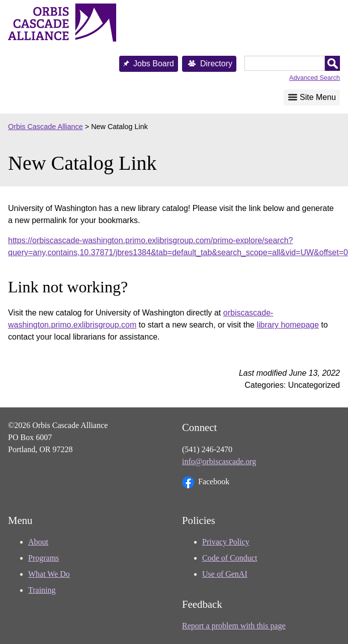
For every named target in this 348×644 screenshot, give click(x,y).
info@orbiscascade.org (219, 461)
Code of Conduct (230, 558)
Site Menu (318, 97)
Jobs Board (154, 64)
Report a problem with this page (234, 626)
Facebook (206, 482)
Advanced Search (315, 78)
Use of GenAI (225, 574)
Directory (216, 64)
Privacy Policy (226, 542)
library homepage (288, 325)
